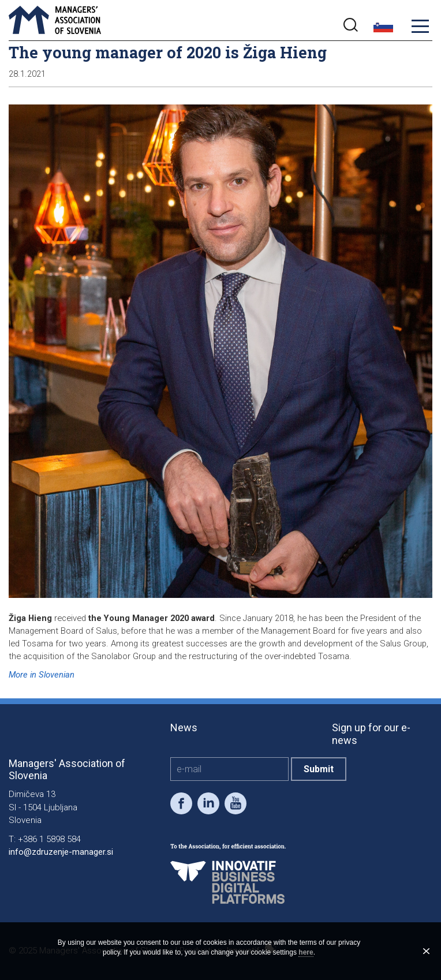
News (184, 727)
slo (383, 27)
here (306, 952)
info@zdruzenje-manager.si (61, 852)
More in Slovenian (42, 675)
